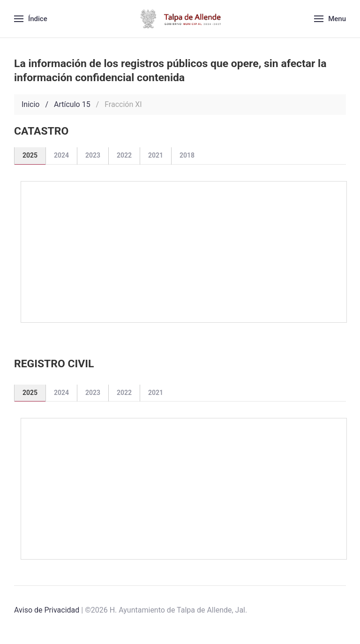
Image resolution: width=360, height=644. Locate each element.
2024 (61, 155)
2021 (156, 155)
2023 (93, 155)
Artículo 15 (72, 104)
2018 (187, 155)
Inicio (30, 104)
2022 (124, 155)
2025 (30, 155)
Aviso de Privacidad (47, 610)
